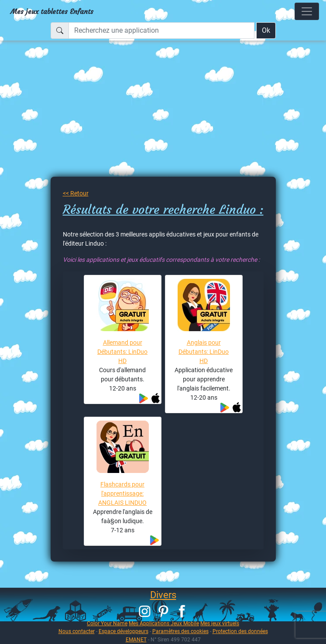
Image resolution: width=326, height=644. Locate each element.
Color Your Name (107, 623)
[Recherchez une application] (161, 31)
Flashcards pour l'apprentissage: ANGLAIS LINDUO (122, 493)
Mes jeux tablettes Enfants (52, 11)
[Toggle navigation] (307, 11)
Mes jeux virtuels (220, 623)
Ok (266, 30)
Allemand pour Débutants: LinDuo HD (122, 352)
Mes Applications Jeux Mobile (164, 623)
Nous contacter (77, 631)
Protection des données (240, 631)
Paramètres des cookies (180, 631)
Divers (163, 595)
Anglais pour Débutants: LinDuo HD (204, 352)
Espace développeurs (124, 631)
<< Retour (76, 193)
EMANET (136, 639)
